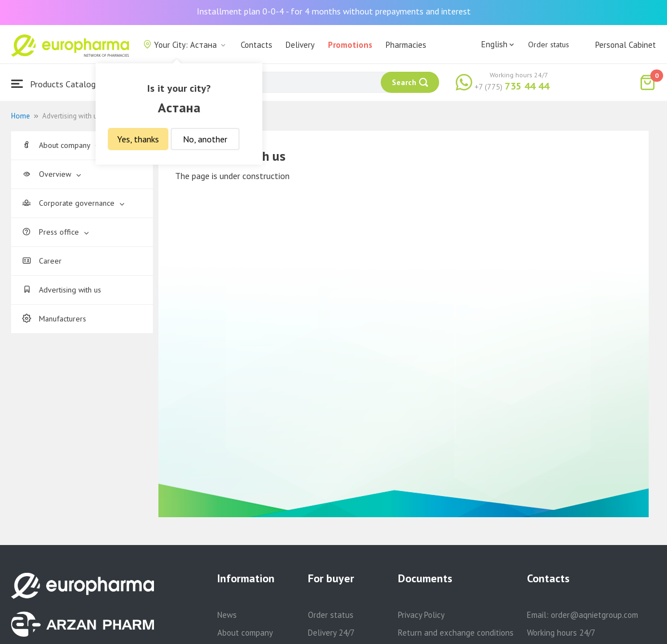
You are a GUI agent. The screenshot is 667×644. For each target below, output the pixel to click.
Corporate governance (73, 203)
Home (21, 116)
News (227, 615)
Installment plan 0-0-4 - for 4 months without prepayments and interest (334, 11)
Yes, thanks (138, 139)
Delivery (300, 45)
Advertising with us (62, 290)
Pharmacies (406, 45)
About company (61, 145)
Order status (549, 44)
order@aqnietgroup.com (594, 615)
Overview (52, 174)
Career (42, 261)
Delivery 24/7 (331, 633)
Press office (56, 232)
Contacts (257, 45)
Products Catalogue (58, 84)
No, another (205, 139)
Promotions (350, 45)
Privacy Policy (421, 615)
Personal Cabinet (626, 45)
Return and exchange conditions (456, 633)
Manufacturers (54, 319)
